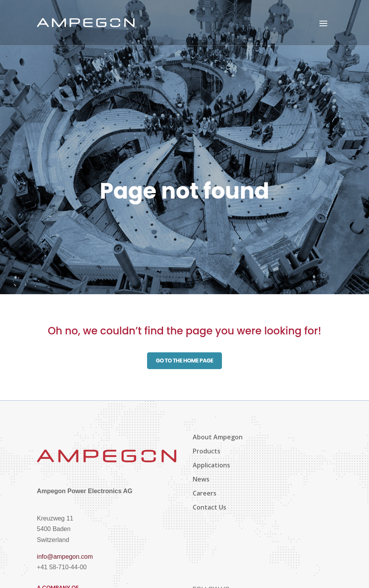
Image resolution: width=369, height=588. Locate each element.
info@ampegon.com (65, 557)
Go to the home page (184, 361)
